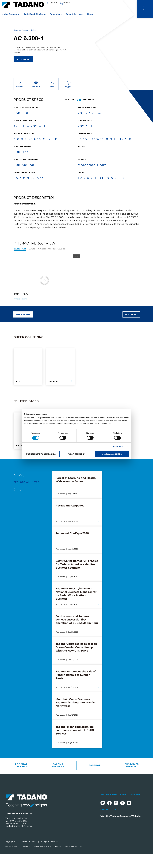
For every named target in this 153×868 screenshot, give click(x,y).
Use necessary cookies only (41, 454)
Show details (119, 447)
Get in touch (23, 73)
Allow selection (77, 454)
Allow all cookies (112, 454)
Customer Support (132, 780)
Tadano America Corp (30, 856)
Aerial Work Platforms (35, 14)
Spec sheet (131, 329)
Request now (23, 329)
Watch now (20, 313)
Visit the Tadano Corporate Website (121, 831)
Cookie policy (26, 861)
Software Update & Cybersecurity (68, 861)
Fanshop (95, 780)
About (90, 14)
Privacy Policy (11, 861)
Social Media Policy (42, 861)
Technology (56, 14)
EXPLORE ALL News (26, 496)
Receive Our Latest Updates (121, 809)
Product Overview (21, 780)
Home (16, 44)
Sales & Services (74, 14)
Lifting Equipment (11, 14)
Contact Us (108, 824)
